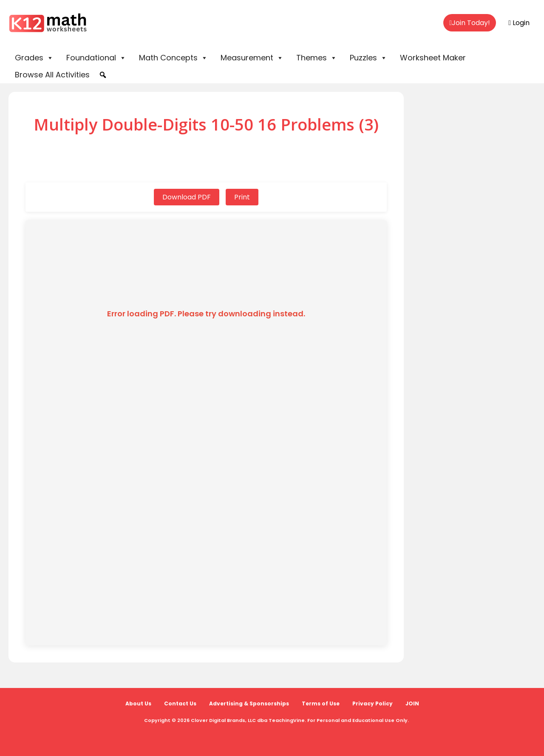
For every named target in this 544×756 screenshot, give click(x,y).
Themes (317, 58)
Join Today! (470, 23)
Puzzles (368, 58)
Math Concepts (173, 58)
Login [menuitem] (519, 23)
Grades (34, 58)
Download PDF (187, 197)
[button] (103, 75)
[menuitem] (470, 23)
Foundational (96, 58)
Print (242, 197)
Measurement (252, 58)
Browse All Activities (52, 75)
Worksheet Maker (433, 58)
